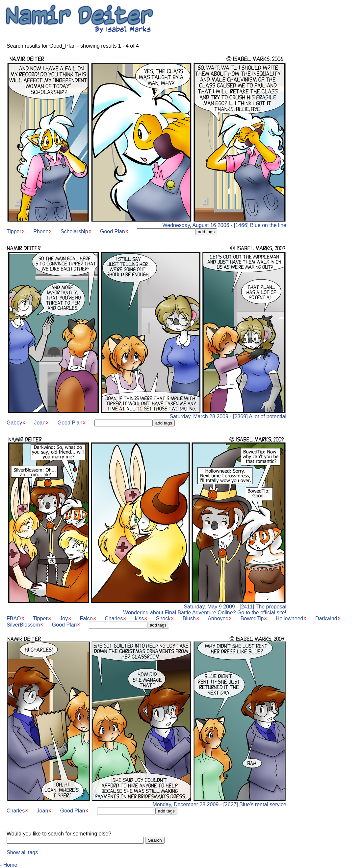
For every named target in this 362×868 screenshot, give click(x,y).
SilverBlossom (23, 625)
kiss (140, 618)
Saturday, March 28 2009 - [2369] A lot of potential (146, 414)
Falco (86, 618)
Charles (114, 618)
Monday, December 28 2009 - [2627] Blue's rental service (146, 802)
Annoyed (218, 618)
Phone (41, 231)
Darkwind (326, 618)
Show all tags (22, 852)
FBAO (14, 618)
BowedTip (252, 618)
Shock (163, 618)
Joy (64, 618)
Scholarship (74, 231)
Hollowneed (290, 618)
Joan (40, 423)
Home (10, 865)
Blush (189, 618)
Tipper (14, 231)
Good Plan (113, 231)
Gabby (14, 423)
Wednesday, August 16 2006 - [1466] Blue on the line (146, 223)
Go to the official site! (262, 613)
